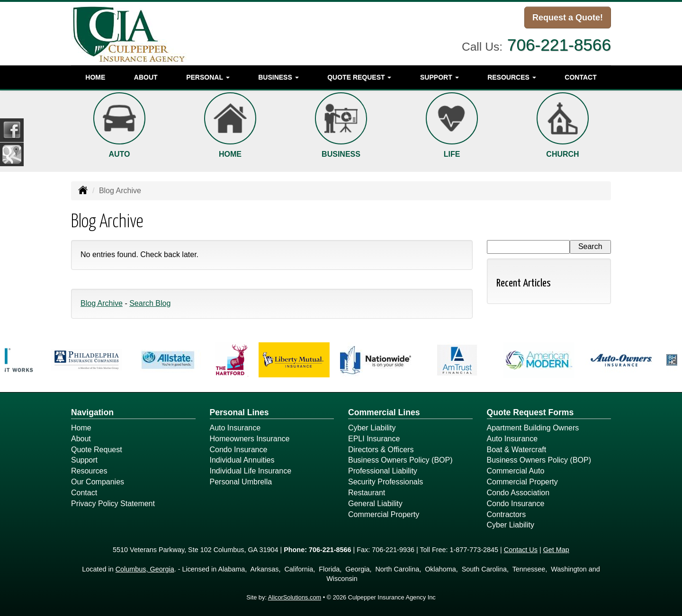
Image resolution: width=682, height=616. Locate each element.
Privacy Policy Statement (113, 504)
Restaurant (367, 493)
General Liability (375, 504)
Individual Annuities (242, 460)
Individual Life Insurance (251, 471)
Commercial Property (384, 514)
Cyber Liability (372, 428)
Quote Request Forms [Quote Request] (530, 412)
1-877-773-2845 (474, 550)
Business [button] (278, 77)
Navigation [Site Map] (92, 412)
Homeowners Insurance (250, 439)
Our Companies (98, 482)
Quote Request (97, 450)
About (146, 77)
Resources (89, 471)
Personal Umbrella (241, 482)
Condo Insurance (239, 450)
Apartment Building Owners (533, 428)
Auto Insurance (235, 428)
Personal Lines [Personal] (239, 412)
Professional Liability (383, 471)
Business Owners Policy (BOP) (400, 460)
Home (95, 77)
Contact (580, 77)
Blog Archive (102, 303)
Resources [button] (512, 77)
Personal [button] (208, 77)
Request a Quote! (568, 18)
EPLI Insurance (374, 439)
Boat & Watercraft (517, 450)
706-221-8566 (559, 45)
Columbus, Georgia (145, 569)
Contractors (507, 514)
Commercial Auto (516, 471)
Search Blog (150, 303)
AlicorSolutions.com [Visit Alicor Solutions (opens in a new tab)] (295, 597)
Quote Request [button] (359, 77)
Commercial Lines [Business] (384, 412)
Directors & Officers (381, 450)
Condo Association (518, 493)
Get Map (556, 550)
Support (84, 460)
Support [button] (440, 77)
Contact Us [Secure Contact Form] (521, 550)
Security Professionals (386, 482)
